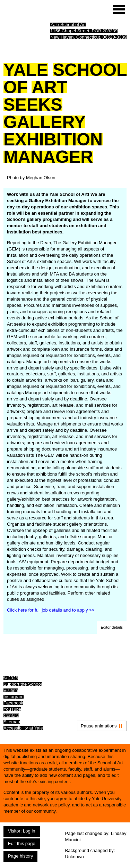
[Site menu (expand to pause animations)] (119, 9)
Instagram (14, 697)
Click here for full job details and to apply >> (51, 610)
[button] (112, 628)
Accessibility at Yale (23, 728)
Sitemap (12, 722)
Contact (11, 715)
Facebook (13, 703)
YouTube (12, 709)
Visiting (11, 690)
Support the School (23, 684)
